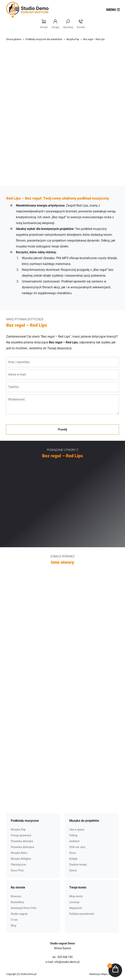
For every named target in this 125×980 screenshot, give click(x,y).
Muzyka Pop (73, 39)
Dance (73, 870)
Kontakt (81, 24)
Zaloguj (55, 24)
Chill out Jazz (77, 847)
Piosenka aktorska (22, 841)
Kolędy (73, 859)
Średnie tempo (78, 865)
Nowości (16, 896)
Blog (13, 925)
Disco (73, 853)
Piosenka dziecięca (22, 847)
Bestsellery (17, 902)
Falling (73, 835)
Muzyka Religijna (21, 859)
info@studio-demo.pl (67, 962)
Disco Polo (17, 870)
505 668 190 (65, 957)
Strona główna (14, 39)
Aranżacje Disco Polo (24, 908)
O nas (14, 920)
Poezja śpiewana (21, 835)
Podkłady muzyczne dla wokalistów (44, 39)
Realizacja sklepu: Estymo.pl (104, 974)
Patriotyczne (18, 865)
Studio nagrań (19, 914)
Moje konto (76, 896)
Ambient (74, 841)
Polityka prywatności (82, 914)
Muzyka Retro (19, 853)
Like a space (77, 830)
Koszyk (44, 24)
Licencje (74, 902)
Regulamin (76, 908)
